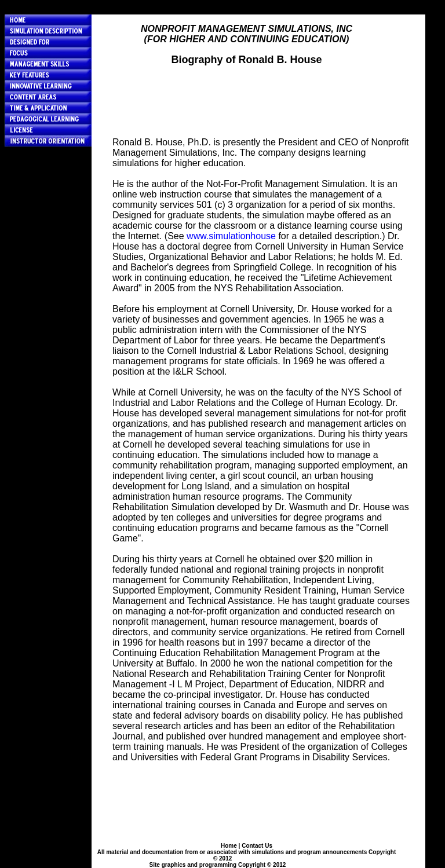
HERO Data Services (315, 865)
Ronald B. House (257, 858)
